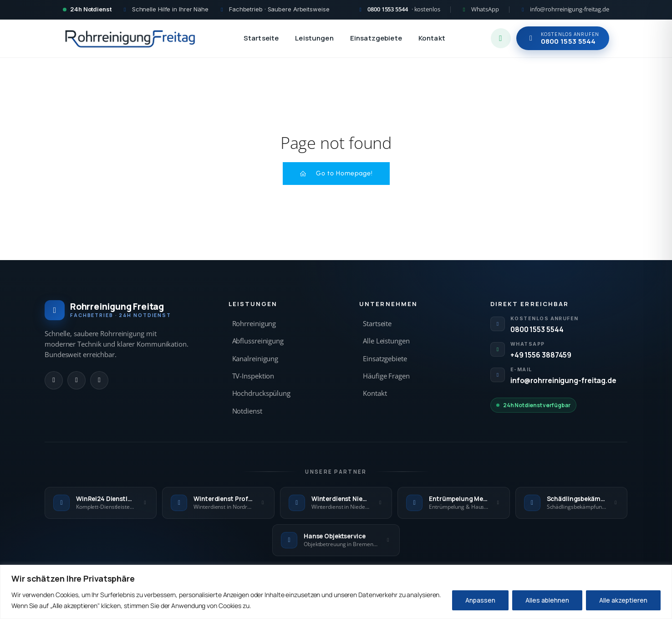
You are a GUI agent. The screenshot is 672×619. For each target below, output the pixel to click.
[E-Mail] (99, 380)
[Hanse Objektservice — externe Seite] (336, 540)
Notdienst (247, 411)
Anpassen (480, 600)
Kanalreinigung (255, 359)
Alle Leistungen (386, 341)
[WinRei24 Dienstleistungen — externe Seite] (101, 503)
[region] (336, 592)
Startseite (261, 38)
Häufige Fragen (386, 376)
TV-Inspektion (253, 376)
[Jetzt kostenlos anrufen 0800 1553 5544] (563, 38)
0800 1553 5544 (537, 329)
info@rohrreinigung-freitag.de (563, 380)
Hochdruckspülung (261, 393)
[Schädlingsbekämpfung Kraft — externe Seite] (571, 503)
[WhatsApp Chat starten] (501, 38)
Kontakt (432, 38)
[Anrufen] (54, 380)
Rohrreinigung (254, 324)
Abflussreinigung (258, 341)
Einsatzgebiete (376, 38)
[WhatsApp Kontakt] (480, 10)
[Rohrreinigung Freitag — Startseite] (130, 38)
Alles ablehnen (547, 600)
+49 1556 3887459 (541, 355)
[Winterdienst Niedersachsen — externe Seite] (336, 503)
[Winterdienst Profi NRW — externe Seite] (218, 503)
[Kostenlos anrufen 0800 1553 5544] (399, 10)
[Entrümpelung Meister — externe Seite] (453, 503)
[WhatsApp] (76, 380)
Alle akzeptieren (623, 600)
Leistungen (314, 38)
